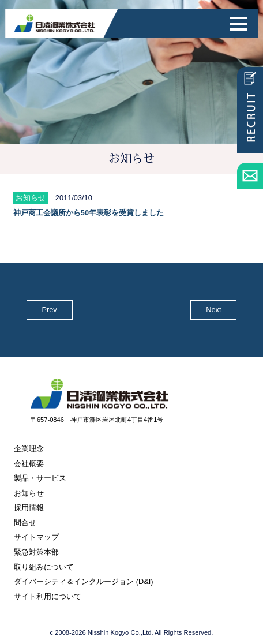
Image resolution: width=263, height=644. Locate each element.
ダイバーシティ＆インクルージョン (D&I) (83, 581)
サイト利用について (48, 596)
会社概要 (29, 464)
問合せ (25, 523)
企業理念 (29, 449)
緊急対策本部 (36, 552)
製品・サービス (40, 478)
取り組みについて (44, 567)
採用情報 (29, 508)
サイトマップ (36, 537)
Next (213, 310)
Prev (49, 310)
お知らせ (29, 493)
